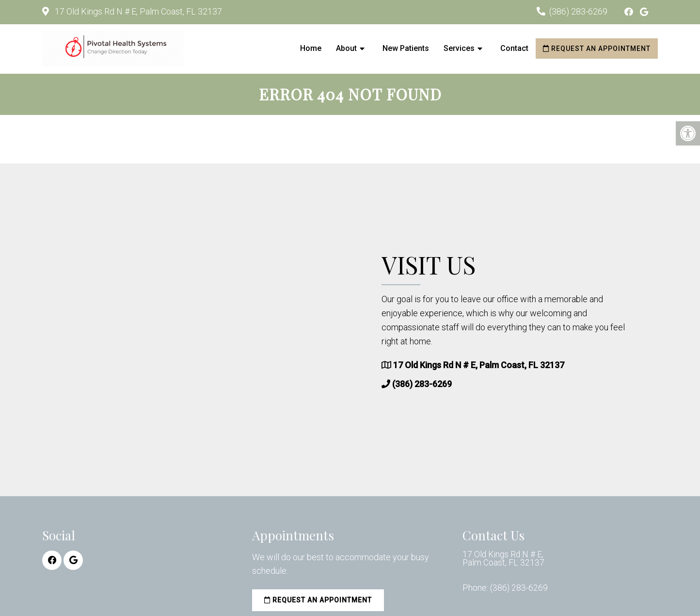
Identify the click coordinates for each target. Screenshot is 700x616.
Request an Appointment (597, 49)
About (346, 48)
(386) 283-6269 (578, 11)
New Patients (406, 48)
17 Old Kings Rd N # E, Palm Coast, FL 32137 (137, 11)
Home (311, 48)
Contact (514, 48)
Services (459, 48)
